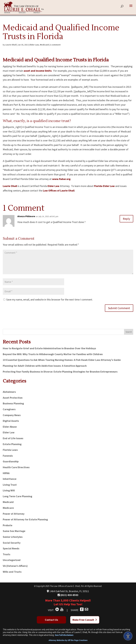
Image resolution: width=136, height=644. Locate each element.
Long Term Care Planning (17, 496)
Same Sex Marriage (14, 531)
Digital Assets (11, 421)
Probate (8, 525)
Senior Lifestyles (13, 537)
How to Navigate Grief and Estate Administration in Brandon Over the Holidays (49, 348)
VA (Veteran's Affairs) (15, 566)
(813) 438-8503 (68, 595)
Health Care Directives (16, 467)
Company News (12, 415)
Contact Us (51, 620)
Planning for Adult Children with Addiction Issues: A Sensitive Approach (45, 366)
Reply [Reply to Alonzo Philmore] (126, 219)
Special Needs (11, 548)
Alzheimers (9, 392)
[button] (131, 8)
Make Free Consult (85, 620)
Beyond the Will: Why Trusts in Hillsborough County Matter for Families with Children (53, 354)
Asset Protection (13, 398)
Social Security (12, 543)
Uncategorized (12, 560)
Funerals (8, 456)
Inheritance (10, 479)
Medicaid (44, 45)
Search (129, 332)
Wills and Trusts (12, 572)
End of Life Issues (13, 438)
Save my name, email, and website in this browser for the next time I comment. (50, 300)
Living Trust (10, 485)
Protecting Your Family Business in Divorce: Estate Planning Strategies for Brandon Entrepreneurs (60, 372)
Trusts (7, 554)
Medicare (8, 508)
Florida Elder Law (104, 186)
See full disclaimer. (64, 635)
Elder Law (34, 45)
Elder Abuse (10, 427)
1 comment (55, 45)
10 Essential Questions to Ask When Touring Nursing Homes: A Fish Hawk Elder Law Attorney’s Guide (62, 360)
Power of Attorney (14, 514)
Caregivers (9, 409)
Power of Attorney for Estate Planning (25, 519)
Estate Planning (12, 444)
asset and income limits (38, 71)
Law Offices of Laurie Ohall (59, 191)
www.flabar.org (61, 179)
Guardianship (11, 461)
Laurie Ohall (11, 45)
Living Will (9, 490)
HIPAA (6, 473)
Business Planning (13, 403)
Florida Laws (10, 450)
